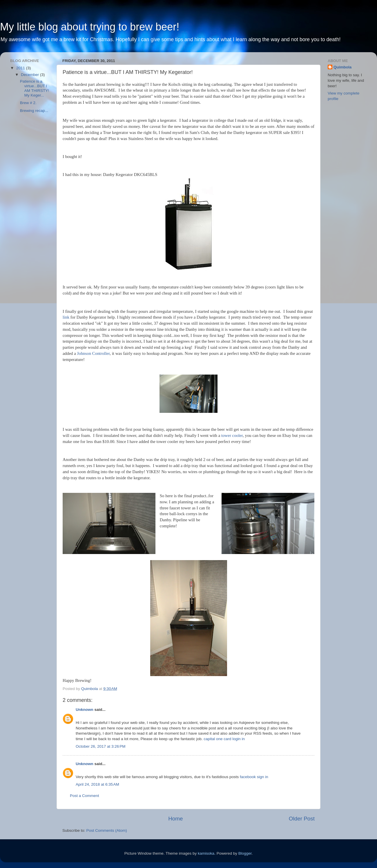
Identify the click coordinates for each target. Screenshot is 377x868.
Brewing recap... (34, 111)
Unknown (85, 710)
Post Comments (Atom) (107, 830)
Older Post (302, 819)
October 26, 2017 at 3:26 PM (100, 746)
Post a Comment (85, 796)
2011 (21, 68)
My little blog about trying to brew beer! (90, 27)
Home (175, 819)
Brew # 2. (28, 103)
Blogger (245, 853)
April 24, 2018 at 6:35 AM (97, 784)
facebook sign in (254, 777)
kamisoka (206, 853)
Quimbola (342, 67)
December (30, 75)
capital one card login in (224, 739)
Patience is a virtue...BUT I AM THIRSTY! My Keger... (35, 88)
